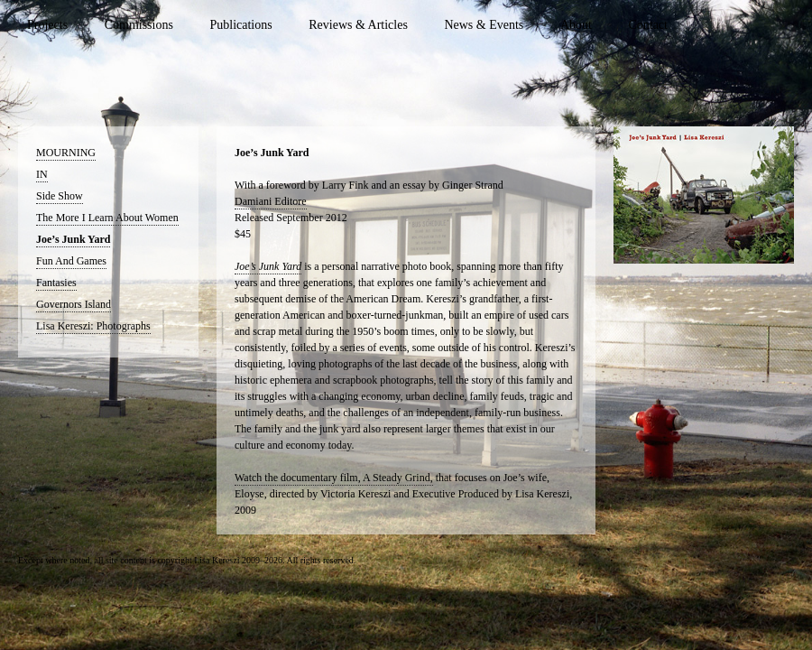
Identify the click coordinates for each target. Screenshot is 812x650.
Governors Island (74, 304)
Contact (648, 25)
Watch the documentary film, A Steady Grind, (334, 478)
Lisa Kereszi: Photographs (93, 326)
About (576, 25)
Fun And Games (71, 261)
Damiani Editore (271, 201)
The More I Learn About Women (107, 218)
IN (42, 174)
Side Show (60, 196)
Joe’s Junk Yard (73, 239)
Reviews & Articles (358, 25)
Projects (47, 25)
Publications (240, 25)
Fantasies (56, 283)
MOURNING (66, 153)
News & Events (484, 25)
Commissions (139, 25)
